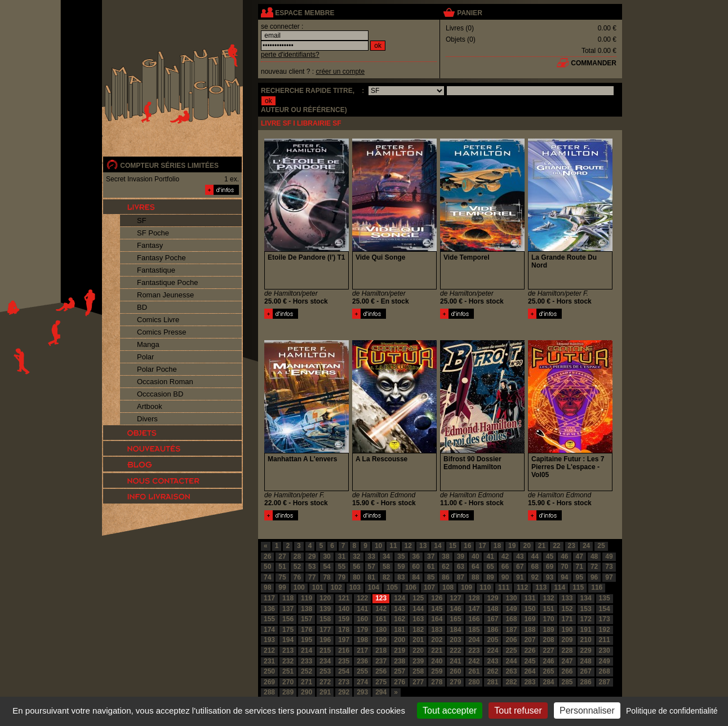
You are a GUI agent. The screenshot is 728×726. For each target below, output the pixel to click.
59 (401, 567)
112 (522, 587)
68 (534, 567)
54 (327, 567)
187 (511, 630)
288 (269, 692)
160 (362, 619)
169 (530, 619)
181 (399, 630)
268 (605, 671)
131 (530, 598)
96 (594, 577)
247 (567, 661)
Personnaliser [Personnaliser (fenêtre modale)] (587, 711)
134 (586, 598)
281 (492, 682)
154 (605, 609)
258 (418, 671)
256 (381, 671)
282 (511, 682)
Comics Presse (161, 332)
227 (548, 651)
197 (344, 640)
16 (467, 546)
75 (282, 577)
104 (374, 587)
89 (490, 577)
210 (586, 640)
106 (411, 587)
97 (609, 577)
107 (429, 587)
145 (437, 609)
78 (327, 577)
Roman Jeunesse (165, 295)
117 (269, 598)
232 (288, 661)
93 (550, 577)
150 (530, 609)
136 (269, 609)
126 (437, 598)
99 (282, 587)
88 (475, 577)
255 (362, 671)
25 (601, 546)
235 (344, 661)
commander (594, 63)
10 (378, 546)
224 (492, 651)
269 (269, 682)
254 (344, 671)
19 (512, 546)
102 (336, 587)
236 (362, 661)
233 (307, 661)
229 (586, 651)
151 (548, 609)
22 (556, 546)
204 (474, 640)
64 (475, 567)
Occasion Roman (165, 382)
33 (372, 556)
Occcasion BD (160, 394)
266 (567, 671)
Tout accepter (450, 711)
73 (609, 567)
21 (542, 546)
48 (594, 556)
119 (307, 598)
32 (356, 556)
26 (267, 556)
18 (497, 546)
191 (586, 630)
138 (307, 609)
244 (511, 661)
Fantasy (150, 245)
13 (423, 546)
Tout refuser (518, 711)
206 (511, 640)
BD (142, 307)
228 (567, 651)
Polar (145, 357)
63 (461, 567)
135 (605, 598)
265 (548, 671)
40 (475, 556)
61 (431, 567)
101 (318, 587)
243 (492, 661)
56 (356, 567)
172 (586, 619)
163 (418, 619)
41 (490, 556)
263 (511, 671)
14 (438, 546)
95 (580, 577)
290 (307, 692)
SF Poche (153, 233)
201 (418, 640)
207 (530, 640)
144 (418, 609)
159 (344, 619)
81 (372, 577)
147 (474, 609)
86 (445, 577)
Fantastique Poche (167, 282)
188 (530, 630)
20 (527, 546)
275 (381, 682)
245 (530, 661)
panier (469, 13)
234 (325, 661)
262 (492, 671)
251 (288, 671)
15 (453, 546)
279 (455, 682)
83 (401, 577)
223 (474, 651)
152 (567, 609)
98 (267, 587)
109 (467, 587)
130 (511, 598)
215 (325, 651)
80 (356, 577)
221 (437, 651)
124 (399, 598)
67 (520, 567)
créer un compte (340, 72)
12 (408, 546)
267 (586, 671)
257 (399, 671)
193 (269, 640)
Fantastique (156, 270)
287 (605, 682)
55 (342, 567)
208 (548, 640)
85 (431, 577)
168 (511, 619)
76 (297, 577)
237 (381, 661)
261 (474, 671)
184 (455, 630)
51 (282, 567)
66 (505, 567)
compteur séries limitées (169, 166)
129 (492, 598)
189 (548, 630)
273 (344, 682)
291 (325, 692)
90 (505, 577)
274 (362, 682)
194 (288, 640)
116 (597, 587)
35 (401, 556)
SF (142, 221)
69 (550, 567)
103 (355, 587)
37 (431, 556)
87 (461, 577)
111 (504, 587)
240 (437, 661)
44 (534, 556)
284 (548, 682)
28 (297, 556)
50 (267, 567)
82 (386, 577)
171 (567, 619)
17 (482, 546)
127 (455, 598)
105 (392, 587)
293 (362, 692)
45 (550, 556)
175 (288, 630)
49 (609, 556)
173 (605, 619)
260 (455, 671)
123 (381, 598)
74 (267, 577)
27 (282, 556)
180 (381, 630)
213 (288, 651)
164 (437, 619)
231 (269, 661)
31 (342, 556)
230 (605, 651)
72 (594, 567)
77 (312, 577)
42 (505, 556)
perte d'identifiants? (290, 55)
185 (474, 630)
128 (474, 598)
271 (307, 682)
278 (437, 682)
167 (492, 619)
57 (372, 567)
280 (474, 682)
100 (299, 587)
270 (288, 682)
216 (344, 651)
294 (381, 692)
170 (548, 619)
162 (399, 619)
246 (548, 661)
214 (307, 651)
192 (605, 630)
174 (269, 630)
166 (474, 619)
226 (530, 651)
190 (567, 630)
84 (416, 577)
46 (564, 556)
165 (455, 619)
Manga (148, 344)
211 (605, 640)
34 (386, 556)
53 (312, 567)
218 (381, 651)
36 (416, 556)
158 (325, 619)
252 (307, 671)
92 (534, 577)
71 (580, 567)
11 (393, 546)
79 (342, 577)
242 (474, 661)
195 (307, 640)
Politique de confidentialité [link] (672, 711)
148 (492, 609)
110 (485, 587)
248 (586, 661)
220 (418, 651)
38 (445, 556)
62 (445, 567)
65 (490, 567)
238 (399, 661)
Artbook (150, 406)
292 (344, 692)
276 (399, 682)
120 (325, 598)
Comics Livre (158, 320)
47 (580, 556)
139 (325, 609)
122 (362, 598)
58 (386, 567)
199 (381, 640)
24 (586, 546)
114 (560, 587)
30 (327, 556)
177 (325, 630)
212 (269, 651)
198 (362, 640)
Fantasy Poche (161, 258)
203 (455, 640)
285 (567, 682)
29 (312, 556)
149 (511, 609)
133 (567, 598)
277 (418, 682)
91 (520, 577)
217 (362, 651)
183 (437, 630)
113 (541, 587)
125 (418, 598)
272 (325, 682)
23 (572, 546)
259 (437, 671)
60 (416, 567)
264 (530, 671)
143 (399, 609)
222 (455, 651)
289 (288, 692)
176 (307, 630)
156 (288, 619)
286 (586, 682)
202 (437, 640)
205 (492, 640)
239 (418, 661)
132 (548, 598)
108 (448, 587)
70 (564, 567)
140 (344, 609)
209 (567, 640)
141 (362, 609)
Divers (147, 419)
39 (461, 556)
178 (344, 630)
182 (418, 630)
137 (288, 609)
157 (307, 619)
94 (564, 577)
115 (578, 587)
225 (511, 651)
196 (325, 640)
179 (362, 630)
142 (381, 609)
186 (492, 630)
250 (269, 671)
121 (344, 598)
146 (455, 609)
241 (455, 661)
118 (288, 598)
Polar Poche (157, 369)
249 (605, 661)
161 (381, 619)
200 (399, 640)
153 (586, 609)
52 (297, 567)
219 (399, 651)
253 (325, 671)
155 (269, 619)
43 (520, 556)
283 (530, 682)
